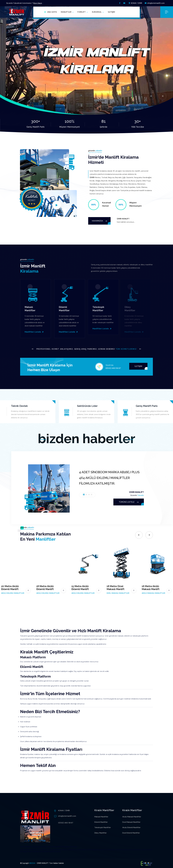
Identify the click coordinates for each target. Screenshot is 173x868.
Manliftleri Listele (32, 332)
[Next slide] (163, 96)
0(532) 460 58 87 (113, 368)
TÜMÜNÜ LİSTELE (129, 502)
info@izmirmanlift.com (155, 3)
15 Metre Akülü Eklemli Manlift (80, 588)
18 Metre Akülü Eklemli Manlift (45, 588)
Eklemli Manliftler (101, 822)
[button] (67, 12)
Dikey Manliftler (101, 833)
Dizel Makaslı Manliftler (131, 822)
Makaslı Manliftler (101, 817)
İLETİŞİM (138, 366)
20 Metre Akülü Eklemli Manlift (10, 588)
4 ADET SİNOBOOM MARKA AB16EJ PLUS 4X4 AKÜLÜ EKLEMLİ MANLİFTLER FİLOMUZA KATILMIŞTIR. (109, 478)
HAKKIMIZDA (99, 221)
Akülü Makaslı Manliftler (132, 817)
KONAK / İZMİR (135, 3)
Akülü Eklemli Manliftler (131, 827)
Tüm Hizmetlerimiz (126, 349)
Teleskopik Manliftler (103, 827)
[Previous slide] (151, 96)
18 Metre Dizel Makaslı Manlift (115, 588)
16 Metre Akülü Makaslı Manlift (151, 588)
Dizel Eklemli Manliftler (131, 833)
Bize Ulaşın (38, 3)
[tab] (84, 495)
